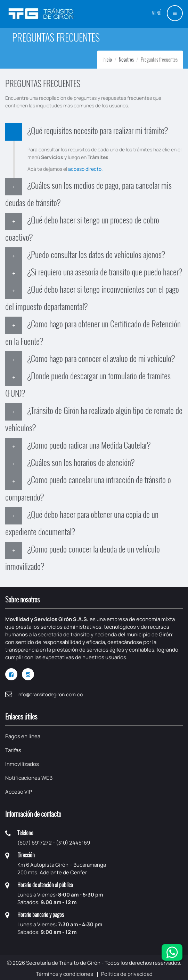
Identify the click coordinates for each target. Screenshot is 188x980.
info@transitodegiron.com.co (50, 694)
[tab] (94, 132)
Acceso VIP (19, 792)
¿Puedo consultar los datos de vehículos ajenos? (96, 254)
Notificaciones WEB (29, 778)
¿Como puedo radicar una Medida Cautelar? (89, 445)
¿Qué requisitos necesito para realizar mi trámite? (98, 130)
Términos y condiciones (64, 974)
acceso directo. (85, 169)
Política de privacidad (127, 974)
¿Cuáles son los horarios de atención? (81, 462)
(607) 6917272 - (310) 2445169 (54, 843)
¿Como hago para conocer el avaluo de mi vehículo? (101, 358)
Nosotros (126, 59)
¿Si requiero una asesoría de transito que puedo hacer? (105, 272)
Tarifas (13, 750)
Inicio (107, 59)
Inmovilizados (22, 764)
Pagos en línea (23, 736)
